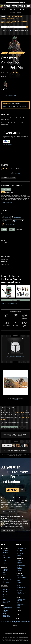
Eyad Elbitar (20, 589)
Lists (4, 556)
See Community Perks (9, 512)
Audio (4, 593)
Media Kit (20, 601)
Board (3, 577)
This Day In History (22, 549)
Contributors (11, 18)
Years (4, 562)
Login (22, 490)
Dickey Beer (20, 586)
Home (3, 545)
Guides (4, 612)
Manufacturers (6, 557)
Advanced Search (5, 33)
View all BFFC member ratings (9, 178)
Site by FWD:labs (21, 635)
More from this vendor (8, 144)
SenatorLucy (16, 217)
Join (4, 106)
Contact (19, 607)
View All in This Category (9, 303)
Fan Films (5, 595)
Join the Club (12, 490)
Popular (20, 17)
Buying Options (12, 95)
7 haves (4, 229)
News (3, 606)
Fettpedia (19, 545)
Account (24, 10)
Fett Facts (20, 550)
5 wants (12, 229)
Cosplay (5, 574)
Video (4, 596)
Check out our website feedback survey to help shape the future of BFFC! (15, 622)
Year (18, 21)
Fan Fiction (5, 598)
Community (20, 559)
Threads (20, 436)
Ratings (4, 559)
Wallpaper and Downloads (6, 602)
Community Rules (8, 633)
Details (4, 572)
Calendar (19, 574)
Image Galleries (6, 590)
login (9, 106)
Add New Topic (8, 203)
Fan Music (5, 591)
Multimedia (5, 586)
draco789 (6, 217)
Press (19, 603)
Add (17, 18)
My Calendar (20, 576)
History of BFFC (21, 604)
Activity (19, 561)
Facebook (14, 434)
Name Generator (21, 566)
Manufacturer (24, 21)
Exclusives (5, 610)
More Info (15, 400)
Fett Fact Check (6, 615)
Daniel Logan (20, 579)
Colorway (14, 21)
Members (19, 564)
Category (8, 21)
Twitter (20, 434)
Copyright (16, 633)
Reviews (5, 561)
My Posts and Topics (7, 579)
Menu (3, 10)
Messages (20, 569)
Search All (6, 30)
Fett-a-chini (16, 173)
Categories (5, 552)
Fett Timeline (20, 554)
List (16, 23)
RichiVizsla (18, 221)
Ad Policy (15, 362)
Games (4, 600)
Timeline (3, 23)
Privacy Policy (23, 633)
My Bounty (10, 17)
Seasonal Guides (6, 617)
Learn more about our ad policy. (15, 456)
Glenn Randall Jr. (22, 587)
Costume (4, 567)
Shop (19, 606)
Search (13, 10)
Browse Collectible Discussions (9, 427)
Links (19, 567)
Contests (20, 562)
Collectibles (5, 549)
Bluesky (14, 436)
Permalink (6, 265)
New (16, 17)
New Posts (5, 581)
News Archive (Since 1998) (7, 608)
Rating (8, 23)
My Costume (5, 569)
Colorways (5, 554)
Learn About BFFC (8, 530)
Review (12, 23)
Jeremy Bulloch (21, 594)
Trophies (19, 571)
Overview (4, 17)
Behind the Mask (21, 547)
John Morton (20, 582)
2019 (3, 72)
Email (25, 434)
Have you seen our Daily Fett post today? (15, 2)
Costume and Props (22, 592)
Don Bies (19, 581)
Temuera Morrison (22, 577)
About (18, 597)
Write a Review (6, 190)
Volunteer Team (21, 599)
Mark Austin (20, 584)
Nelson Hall (20, 591)
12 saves (3, 76)
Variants (5, 571)
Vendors (3, 18)
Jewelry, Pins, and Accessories (20, 30)
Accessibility (7, 635)
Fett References (21, 552)
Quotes (19, 555)
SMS (10, 436)
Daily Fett (5, 588)
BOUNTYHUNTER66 (9, 224)
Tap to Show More (15, 300)
